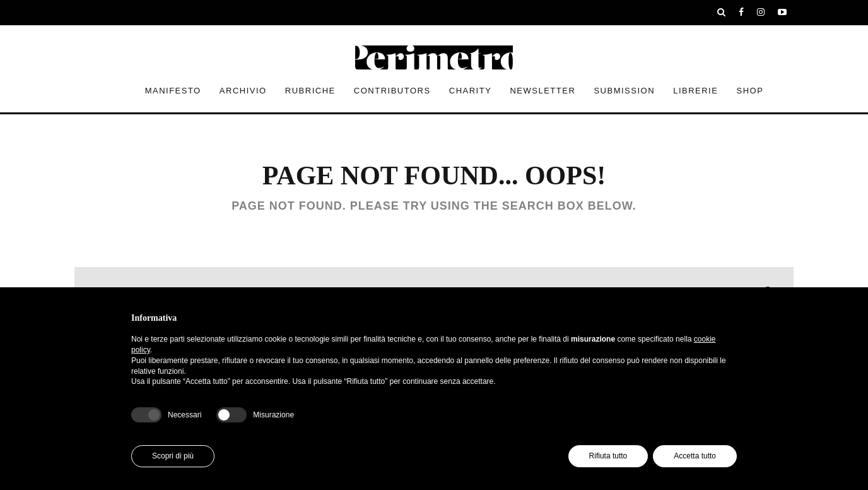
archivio (243, 91)
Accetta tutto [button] (695, 456)
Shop (750, 91)
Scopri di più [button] (173, 456)
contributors (392, 91)
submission (624, 91)
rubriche (310, 91)
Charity (471, 91)
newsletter (542, 91)
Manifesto (173, 91)
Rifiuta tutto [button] (608, 456)
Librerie (695, 91)
